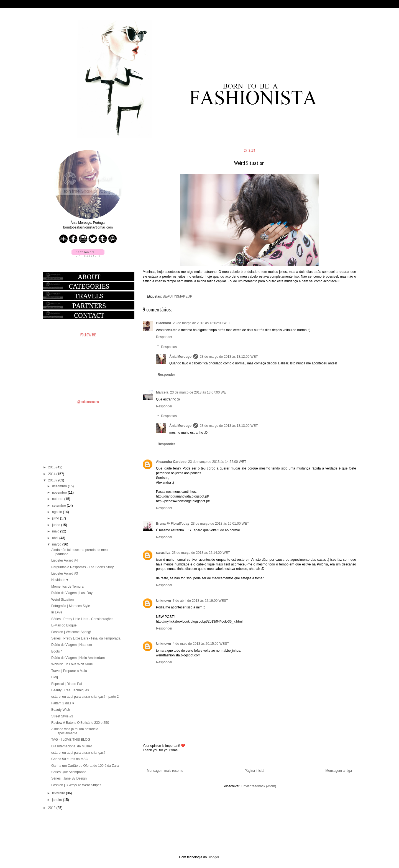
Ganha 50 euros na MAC (70, 759)
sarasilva (163, 553)
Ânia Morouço (180, 357)
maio (56, 531)
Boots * (57, 651)
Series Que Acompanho (69, 772)
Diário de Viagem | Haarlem (72, 645)
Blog (55, 677)
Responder (164, 337)
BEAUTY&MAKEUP (177, 296)
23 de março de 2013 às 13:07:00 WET (199, 392)
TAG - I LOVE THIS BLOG (71, 740)
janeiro (57, 800)
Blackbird (164, 323)
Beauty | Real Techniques (70, 690)
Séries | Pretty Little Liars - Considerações (82, 619)
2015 (52, 467)
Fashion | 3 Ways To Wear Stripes (76, 785)
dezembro (60, 486)
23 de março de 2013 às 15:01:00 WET (220, 524)
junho (57, 525)
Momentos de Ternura (67, 587)
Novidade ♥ (60, 580)
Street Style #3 (62, 716)
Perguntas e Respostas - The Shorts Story (82, 567)
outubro (58, 499)
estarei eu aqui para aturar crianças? (78, 753)
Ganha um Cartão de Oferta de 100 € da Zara (85, 766)
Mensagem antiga (339, 771)
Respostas (169, 347)
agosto (57, 512)
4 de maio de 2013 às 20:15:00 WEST (201, 644)
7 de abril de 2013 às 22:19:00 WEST (200, 601)
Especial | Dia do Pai (67, 684)
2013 (52, 480)
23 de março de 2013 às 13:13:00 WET (229, 426)
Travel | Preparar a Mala (69, 671)
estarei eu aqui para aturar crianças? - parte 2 (85, 697)
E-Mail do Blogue (64, 625)
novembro (60, 493)
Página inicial (255, 771)
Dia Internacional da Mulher (72, 746)
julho (56, 518)
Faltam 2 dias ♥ (63, 703)
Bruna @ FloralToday (173, 524)
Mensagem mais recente (165, 771)
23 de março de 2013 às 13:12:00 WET (229, 357)
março (57, 544)
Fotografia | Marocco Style (71, 606)
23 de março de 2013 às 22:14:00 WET (201, 553)
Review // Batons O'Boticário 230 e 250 (80, 723)
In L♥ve (57, 612)
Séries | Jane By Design (69, 778)
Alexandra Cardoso (171, 462)
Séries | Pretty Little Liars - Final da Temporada (86, 638)
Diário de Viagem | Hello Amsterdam (78, 658)
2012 (52, 808)
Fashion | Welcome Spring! (71, 632)
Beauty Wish (61, 710)
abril (56, 538)
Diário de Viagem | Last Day (72, 593)
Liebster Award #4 (65, 560)
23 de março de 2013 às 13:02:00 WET (202, 323)
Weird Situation (62, 600)
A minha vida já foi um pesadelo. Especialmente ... (75, 731)
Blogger (213, 857)
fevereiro (59, 793)
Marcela (162, 392)
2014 (52, 474)
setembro (59, 506)
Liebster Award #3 (65, 573)
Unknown (163, 601)
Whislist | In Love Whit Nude (72, 664)
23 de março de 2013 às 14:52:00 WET (217, 462)
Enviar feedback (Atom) (259, 786)
